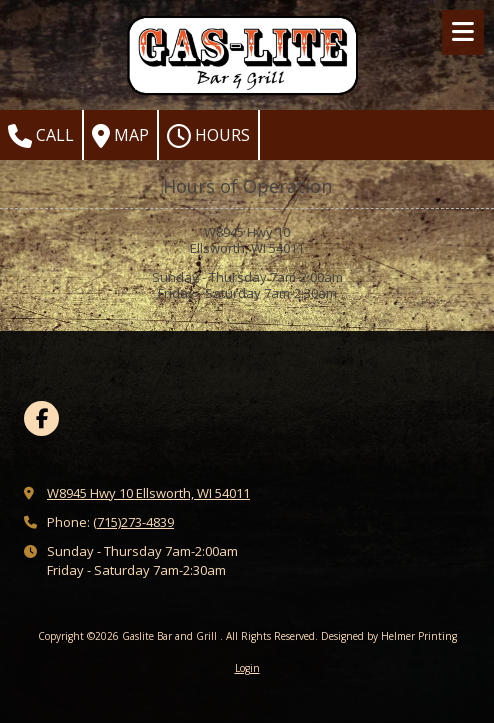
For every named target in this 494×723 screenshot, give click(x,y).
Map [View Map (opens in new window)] (120, 136)
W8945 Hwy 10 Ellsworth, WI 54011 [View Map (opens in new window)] (148, 493)
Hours (208, 136)
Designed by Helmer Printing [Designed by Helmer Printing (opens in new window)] (389, 636)
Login (247, 668)
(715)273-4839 (133, 522)
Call (41, 136)
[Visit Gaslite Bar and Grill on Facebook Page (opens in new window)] (41, 418)
